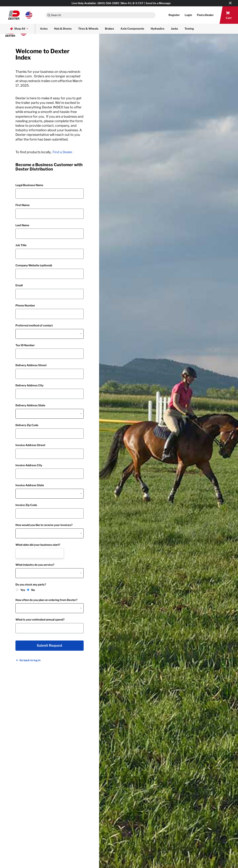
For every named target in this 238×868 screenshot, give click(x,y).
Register (174, 15)
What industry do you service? (35, 565)
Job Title (21, 245)
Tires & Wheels (88, 29)
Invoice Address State (30, 485)
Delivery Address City (29, 385)
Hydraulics (158, 29)
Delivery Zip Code (27, 425)
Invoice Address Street (30, 445)
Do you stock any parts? (31, 585)
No (33, 590)
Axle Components (132, 29)
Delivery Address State (30, 405)
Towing (189, 29)
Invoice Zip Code (26, 505)
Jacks (174, 29)
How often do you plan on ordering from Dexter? (46, 600)
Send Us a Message (158, 3)
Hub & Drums (63, 29)
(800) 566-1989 (108, 3)
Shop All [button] (19, 29)
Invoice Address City (29, 465)
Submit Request (50, 646)
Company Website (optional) (34, 265)
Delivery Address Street (31, 365)
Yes (23, 590)
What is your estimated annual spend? (40, 620)
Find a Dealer (62, 152)
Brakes (109, 29)
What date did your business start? (38, 545)
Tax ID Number (25, 345)
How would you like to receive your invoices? (44, 525)
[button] (20, 15)
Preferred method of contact (34, 326)
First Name (23, 205)
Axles (44, 29)
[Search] (49, 15)
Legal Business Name (29, 185)
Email (19, 285)
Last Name (22, 225)
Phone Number (25, 306)
